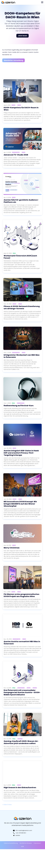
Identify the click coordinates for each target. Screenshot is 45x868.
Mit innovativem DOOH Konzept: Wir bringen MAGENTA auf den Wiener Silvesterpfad (20, 504)
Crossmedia (21, 688)
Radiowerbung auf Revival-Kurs (19, 406)
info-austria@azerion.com (22, 830)
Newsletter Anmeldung (13, 60)
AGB (22, 847)
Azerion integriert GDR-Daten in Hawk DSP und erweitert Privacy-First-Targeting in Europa (21, 453)
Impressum (37, 843)
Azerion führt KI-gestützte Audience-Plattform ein (21, 201)
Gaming (20, 739)
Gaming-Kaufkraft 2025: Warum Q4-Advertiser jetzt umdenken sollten (21, 742)
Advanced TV (16, 152)
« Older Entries (7, 805)
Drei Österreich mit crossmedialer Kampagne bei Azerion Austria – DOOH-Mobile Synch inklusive (22, 692)
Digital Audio (21, 403)
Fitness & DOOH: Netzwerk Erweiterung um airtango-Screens (22, 307)
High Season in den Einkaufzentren (20, 787)
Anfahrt (16, 835)
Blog (14, 253)
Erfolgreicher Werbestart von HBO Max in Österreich (22, 356)
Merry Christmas (12, 548)
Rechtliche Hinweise (26, 843)
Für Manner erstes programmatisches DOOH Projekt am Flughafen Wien (21, 595)
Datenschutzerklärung (11, 843)
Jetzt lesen (22, 38)
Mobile (35, 688)
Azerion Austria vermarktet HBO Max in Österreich (22, 643)
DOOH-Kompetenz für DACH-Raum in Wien (22, 17)
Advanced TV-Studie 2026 (16, 155)
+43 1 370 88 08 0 (19, 833)
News (19, 105)
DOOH (13, 105)
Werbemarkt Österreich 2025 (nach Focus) (20, 257)
